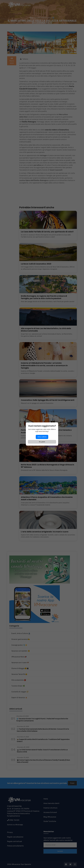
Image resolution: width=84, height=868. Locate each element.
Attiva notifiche (42, 437)
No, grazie (42, 442)
